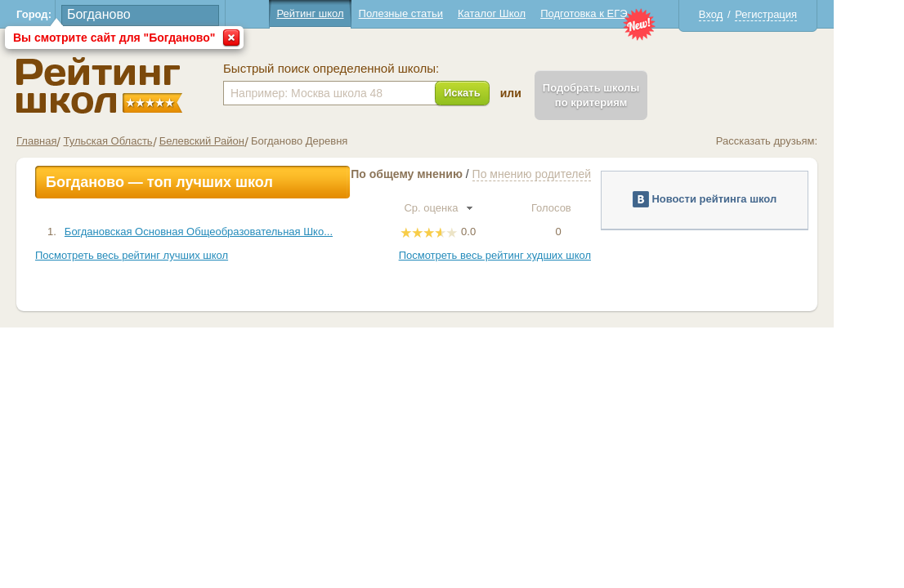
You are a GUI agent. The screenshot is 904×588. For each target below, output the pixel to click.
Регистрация (801, 14)
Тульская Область (143, 141)
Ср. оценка (473, 208)
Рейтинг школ (345, 13)
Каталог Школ (527, 13)
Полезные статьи (436, 13)
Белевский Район (237, 141)
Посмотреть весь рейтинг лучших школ (167, 255)
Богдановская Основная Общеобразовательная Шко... (234, 232)
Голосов (593, 208)
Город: (69, 14)
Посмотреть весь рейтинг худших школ (530, 255)
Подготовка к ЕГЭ (619, 13)
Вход (746, 14)
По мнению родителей (567, 174)
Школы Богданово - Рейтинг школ (134, 85)
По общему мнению (442, 174)
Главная (72, 141)
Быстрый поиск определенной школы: (366, 69)
